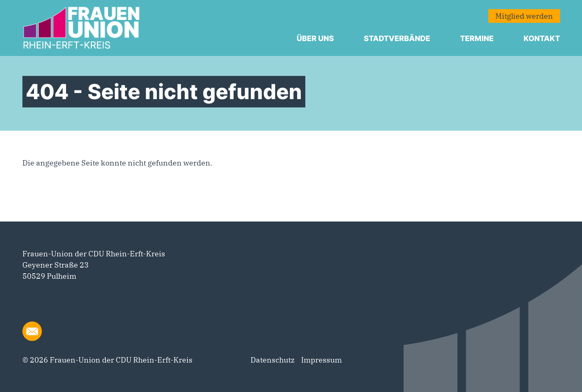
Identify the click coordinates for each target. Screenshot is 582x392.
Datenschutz (273, 360)
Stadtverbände (397, 38)
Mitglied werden (524, 16)
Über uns (315, 38)
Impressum (321, 360)
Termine (477, 38)
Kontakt (542, 38)
